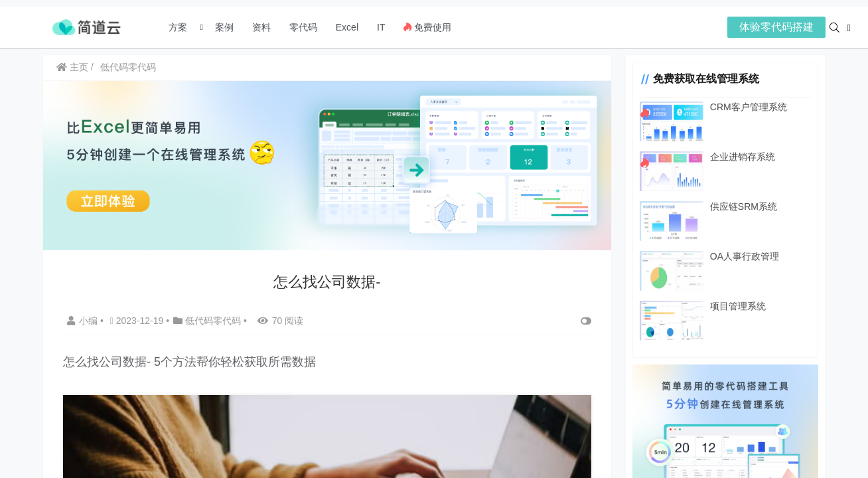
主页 (72, 67)
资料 (261, 27)
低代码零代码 (128, 67)
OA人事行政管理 (745, 256)
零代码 (303, 27)
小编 (84, 321)
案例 (223, 27)
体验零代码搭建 (776, 27)
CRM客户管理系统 (749, 107)
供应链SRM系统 (744, 206)
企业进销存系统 (743, 157)
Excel (347, 27)
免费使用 (427, 27)
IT (381, 27)
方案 (179, 27)
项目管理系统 (738, 306)
